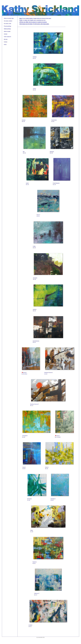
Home (5, 45)
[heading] (40, 10)
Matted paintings (7, 29)
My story (6, 39)
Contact (6, 42)
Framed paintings (8, 26)
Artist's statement (7, 37)
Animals (6, 34)
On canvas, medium (8, 21)
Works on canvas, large (9, 18)
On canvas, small (7, 24)
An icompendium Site (40, 637)
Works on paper (7, 31)
